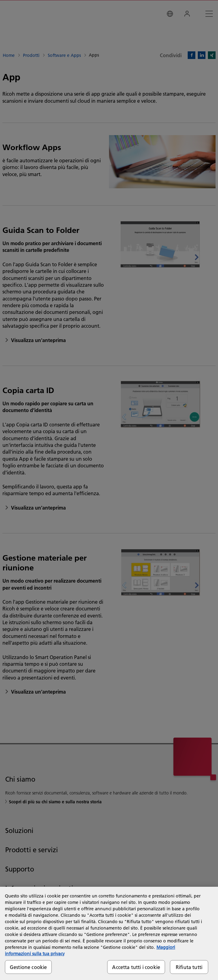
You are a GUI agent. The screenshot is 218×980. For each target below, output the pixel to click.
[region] (109, 933)
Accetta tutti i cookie (136, 967)
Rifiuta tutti (189, 967)
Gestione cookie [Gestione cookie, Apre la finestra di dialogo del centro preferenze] (28, 967)
